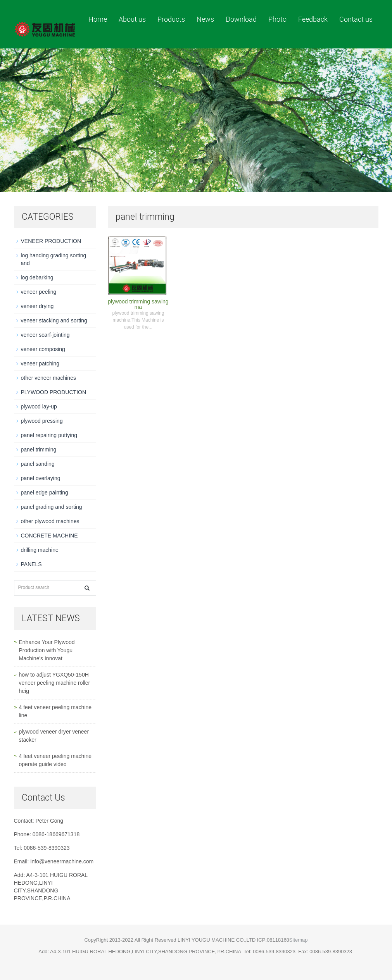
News (205, 19)
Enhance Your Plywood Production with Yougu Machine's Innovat (47, 650)
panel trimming (39, 450)
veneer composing (43, 349)
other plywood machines (50, 521)
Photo (277, 19)
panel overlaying (41, 478)
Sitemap (299, 940)
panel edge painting (45, 493)
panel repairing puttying (49, 435)
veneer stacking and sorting (54, 320)
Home (98, 19)
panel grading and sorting (52, 507)
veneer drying (37, 306)
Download (241, 19)
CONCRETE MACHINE (49, 536)
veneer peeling (39, 292)
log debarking (37, 277)
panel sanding (38, 464)
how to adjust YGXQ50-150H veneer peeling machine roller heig (55, 683)
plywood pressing (42, 421)
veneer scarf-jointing (45, 335)
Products (171, 19)
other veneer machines (48, 378)
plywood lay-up (39, 406)
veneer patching (40, 363)
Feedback (313, 19)
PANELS (31, 564)
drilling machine (40, 550)
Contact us (356, 19)
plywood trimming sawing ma (138, 304)
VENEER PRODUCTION (51, 241)
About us (132, 19)
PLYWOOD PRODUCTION (54, 392)
